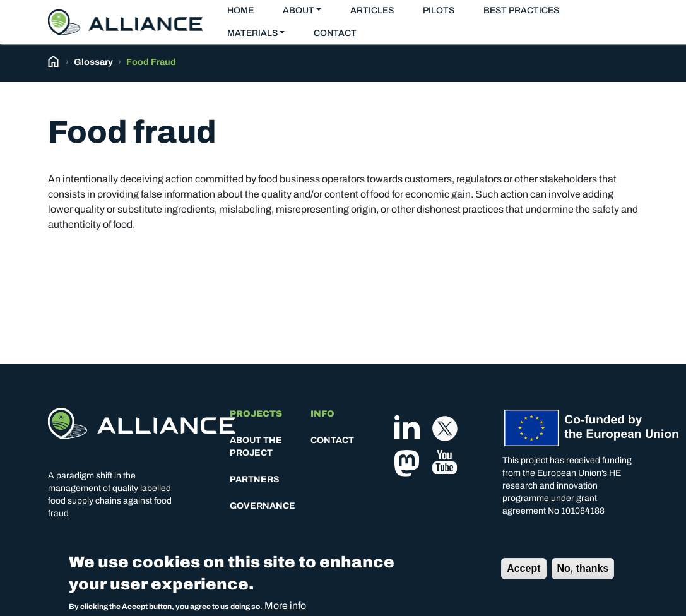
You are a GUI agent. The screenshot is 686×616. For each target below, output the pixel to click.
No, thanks (583, 573)
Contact (335, 33)
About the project (256, 447)
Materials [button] (252, 33)
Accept (523, 573)
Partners (255, 479)
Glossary (93, 62)
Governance (263, 506)
